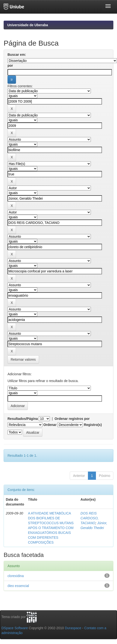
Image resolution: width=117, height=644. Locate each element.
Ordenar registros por (72, 419)
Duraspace (73, 628)
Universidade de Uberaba (28, 25)
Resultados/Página (23, 419)
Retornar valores (23, 359)
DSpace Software (15, 628)
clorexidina (16, 576)
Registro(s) (93, 425)
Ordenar (50, 425)
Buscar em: (17, 55)
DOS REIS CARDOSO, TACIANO (90, 518)
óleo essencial (18, 586)
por (10, 65)
